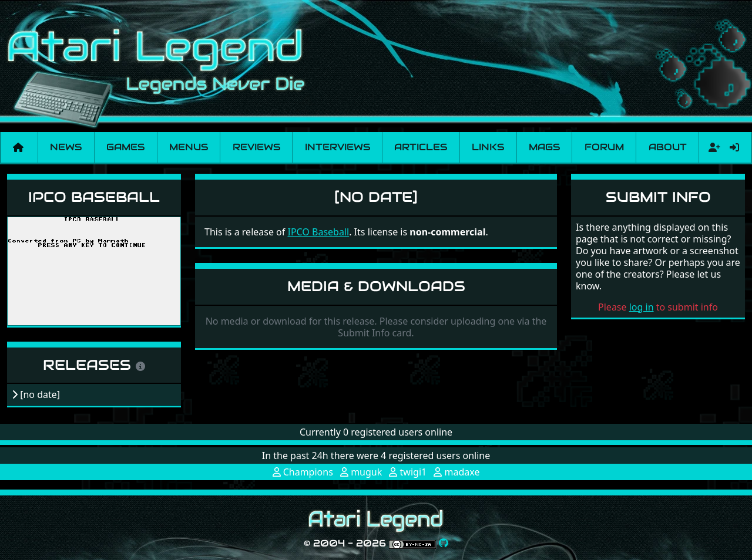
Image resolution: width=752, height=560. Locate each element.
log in (642, 307)
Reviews (256, 147)
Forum (604, 147)
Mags (544, 147)
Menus (189, 147)
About (668, 147)
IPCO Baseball (94, 197)
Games (125, 147)
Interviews (338, 147)
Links (488, 147)
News (66, 147)
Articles (421, 147)
